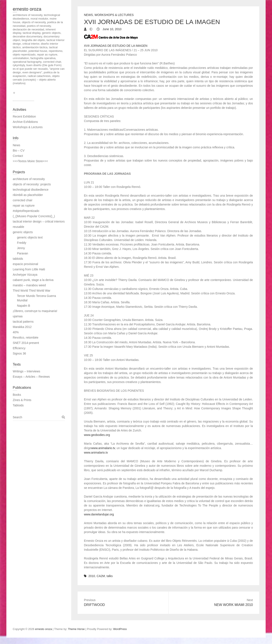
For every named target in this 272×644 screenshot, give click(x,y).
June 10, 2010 (112, 29)
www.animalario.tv (103, 448)
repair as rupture (24, 206)
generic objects (23, 232)
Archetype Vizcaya (25, 275)
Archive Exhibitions (25, 122)
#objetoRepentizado (26, 211)
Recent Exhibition (24, 116)
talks (110, 576)
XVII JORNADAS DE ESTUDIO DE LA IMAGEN (116, 46)
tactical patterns (23, 322)
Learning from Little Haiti (29, 269)
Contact (18, 156)
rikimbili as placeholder (28, 195)
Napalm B (23, 306)
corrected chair (23, 200)
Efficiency (19, 348)
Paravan (23, 253)
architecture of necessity (29, 179)
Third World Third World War (32, 291)
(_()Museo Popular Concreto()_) (34, 216)
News (88, 15)
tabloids (18, 259)
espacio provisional (25, 264)
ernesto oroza (27, 9)
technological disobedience (31, 190)
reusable (18, 227)
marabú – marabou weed (29, 285)
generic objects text (30, 237)
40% (16, 332)
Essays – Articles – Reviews (31, 377)
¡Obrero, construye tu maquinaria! (35, 311)
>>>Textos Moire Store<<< (30, 161)
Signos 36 (19, 353)
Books (17, 395)
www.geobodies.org (97, 435)
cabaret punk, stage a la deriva (33, 280)
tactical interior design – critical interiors (39, 221)
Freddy (22, 243)
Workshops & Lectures (114, 15)
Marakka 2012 (22, 327)
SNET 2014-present (26, 343)
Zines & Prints (22, 400)
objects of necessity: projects (32, 184)
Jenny (21, 248)
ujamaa (18, 316)
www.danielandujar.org (99, 514)
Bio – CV (19, 150)
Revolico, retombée (26, 338)
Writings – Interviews (26, 371)
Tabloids (18, 405)
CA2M (101, 576)
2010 (92, 576)
